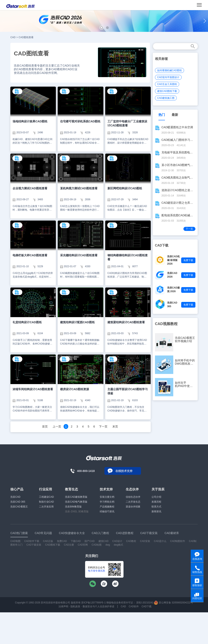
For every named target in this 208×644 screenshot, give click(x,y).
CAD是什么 (160, 541)
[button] (101, 28)
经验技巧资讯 (107, 512)
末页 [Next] (115, 426)
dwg (108, 545)
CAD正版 (48, 541)
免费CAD (62, 541)
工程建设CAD (46, 497)
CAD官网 (83, 545)
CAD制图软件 (178, 541)
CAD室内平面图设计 (168, 77)
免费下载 (188, 260)
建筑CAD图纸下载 (167, 91)
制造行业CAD (46, 502)
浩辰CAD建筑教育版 (76, 497)
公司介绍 (156, 497)
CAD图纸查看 (26, 37)
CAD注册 (69, 545)
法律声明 (63, 606)
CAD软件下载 (32, 541)
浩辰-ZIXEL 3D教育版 (77, 512)
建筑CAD (103, 541)
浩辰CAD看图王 (19, 507)
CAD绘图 (97, 545)
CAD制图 (15, 541)
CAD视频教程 (166, 324)
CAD (13, 37)
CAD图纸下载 (53, 545)
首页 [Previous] (45, 426)
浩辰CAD (15, 497)
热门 (162, 115)
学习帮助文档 (107, 502)
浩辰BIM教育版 (73, 507)
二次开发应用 (46, 507)
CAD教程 (131, 541)
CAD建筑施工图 (166, 98)
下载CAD (76, 541)
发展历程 (156, 502)
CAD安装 (145, 541)
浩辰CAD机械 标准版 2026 (173, 260)
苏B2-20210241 (145, 603)
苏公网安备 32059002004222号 (173, 603)
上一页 (57, 426)
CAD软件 (134, 606)
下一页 (103, 426)
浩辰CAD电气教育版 (76, 502)
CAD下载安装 (34, 545)
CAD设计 (117, 541)
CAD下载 (147, 606)
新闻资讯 (156, 512)
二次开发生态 (133, 502)
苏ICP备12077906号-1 (93, 603)
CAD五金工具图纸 (167, 84)
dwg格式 (118, 545)
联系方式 (156, 507)
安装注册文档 (107, 497)
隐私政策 (75, 606)
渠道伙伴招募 (133, 507)
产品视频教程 (107, 507)
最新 (175, 115)
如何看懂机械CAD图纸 (170, 70)
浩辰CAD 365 (18, 502)
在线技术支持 (124, 471)
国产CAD (89, 541)
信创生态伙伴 (133, 497)
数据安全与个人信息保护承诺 (99, 606)
